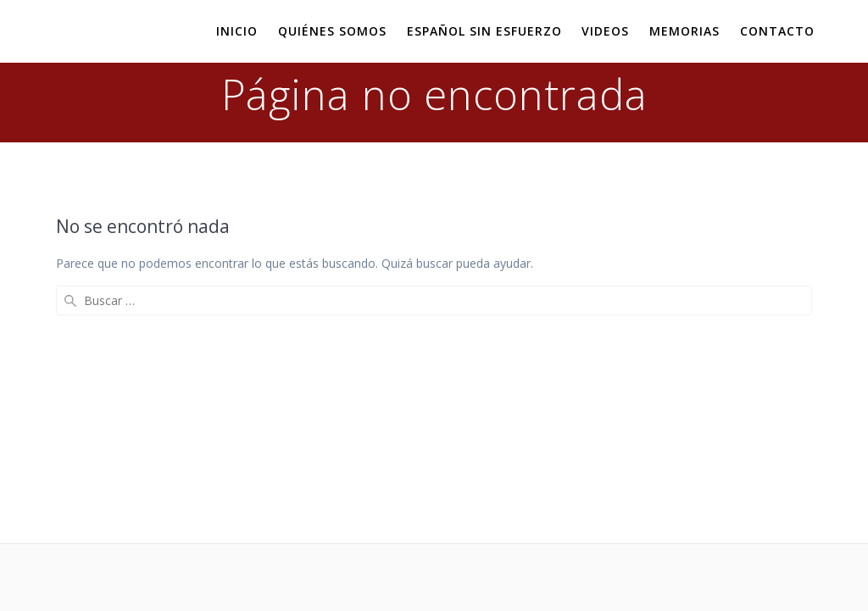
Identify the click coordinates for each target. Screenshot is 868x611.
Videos (605, 31)
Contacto (777, 31)
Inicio (237, 31)
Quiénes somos (332, 31)
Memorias (684, 31)
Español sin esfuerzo (484, 31)
